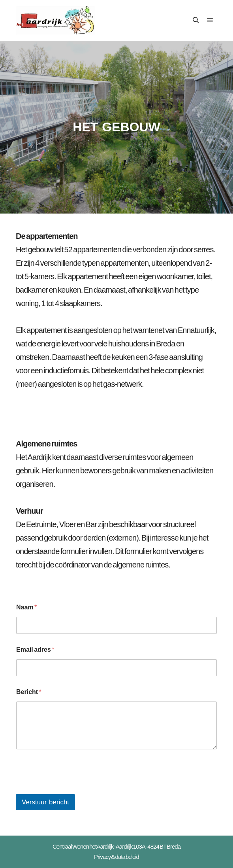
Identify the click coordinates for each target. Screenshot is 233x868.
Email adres (35, 650)
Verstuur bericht (45, 802)
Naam (26, 607)
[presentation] (76, 789)
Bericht (29, 692)
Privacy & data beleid (116, 857)
